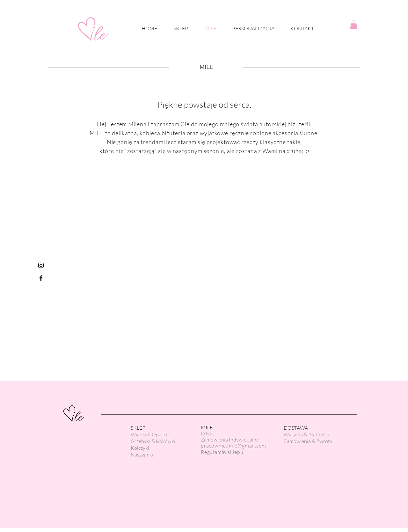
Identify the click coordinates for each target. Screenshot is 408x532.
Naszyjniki (142, 455)
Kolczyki (140, 448)
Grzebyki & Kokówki (153, 441)
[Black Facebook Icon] (41, 278)
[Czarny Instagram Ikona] (41, 265)
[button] (354, 25)
